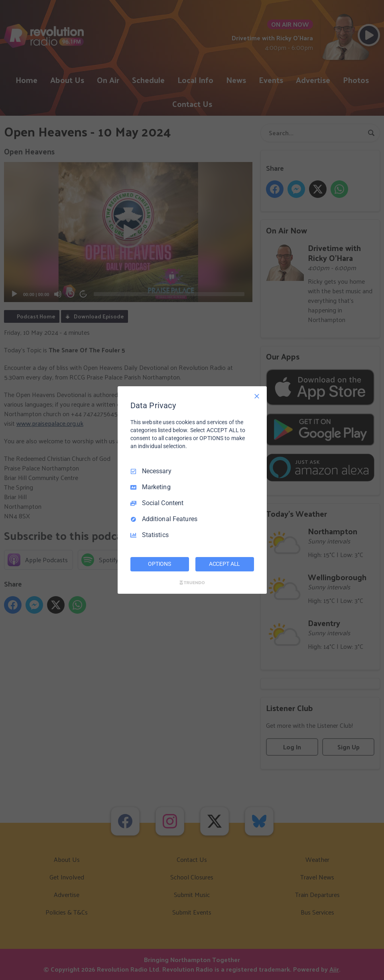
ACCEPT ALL (225, 564)
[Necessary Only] (257, 396)
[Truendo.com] (192, 583)
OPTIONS (160, 564)
